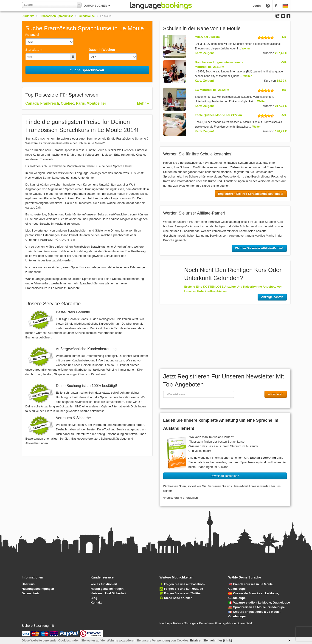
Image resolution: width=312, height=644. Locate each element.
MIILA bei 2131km (207, 37)
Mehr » (143, 103)
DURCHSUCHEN (97, 6)
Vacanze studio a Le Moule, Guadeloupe (259, 602)
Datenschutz (31, 593)
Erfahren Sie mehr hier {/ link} (211, 640)
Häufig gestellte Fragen (107, 589)
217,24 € (281, 106)
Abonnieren (276, 394)
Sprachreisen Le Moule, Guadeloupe (257, 607)
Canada (32, 103)
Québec (68, 103)
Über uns (28, 584)
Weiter (246, 49)
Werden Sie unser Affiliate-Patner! (259, 248)
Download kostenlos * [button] (225, 476)
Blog (94, 598)
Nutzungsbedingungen (38, 589)
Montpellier (96, 103)
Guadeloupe (87, 16)
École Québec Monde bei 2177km (218, 115)
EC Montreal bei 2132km (212, 90)
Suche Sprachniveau (87, 70)
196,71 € (281, 131)
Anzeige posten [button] (272, 297)
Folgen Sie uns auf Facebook (185, 584)
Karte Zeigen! (204, 53)
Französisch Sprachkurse (56, 16)
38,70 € (282, 81)
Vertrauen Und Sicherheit (108, 593)
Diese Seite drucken (178, 598)
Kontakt (96, 602)
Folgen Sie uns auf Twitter (182, 593)
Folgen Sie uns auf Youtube (183, 589)
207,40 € (281, 53)
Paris (80, 103)
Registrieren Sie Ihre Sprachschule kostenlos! (251, 194)
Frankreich (50, 103)
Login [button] (257, 6)
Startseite (28, 16)
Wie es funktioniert (104, 584)
